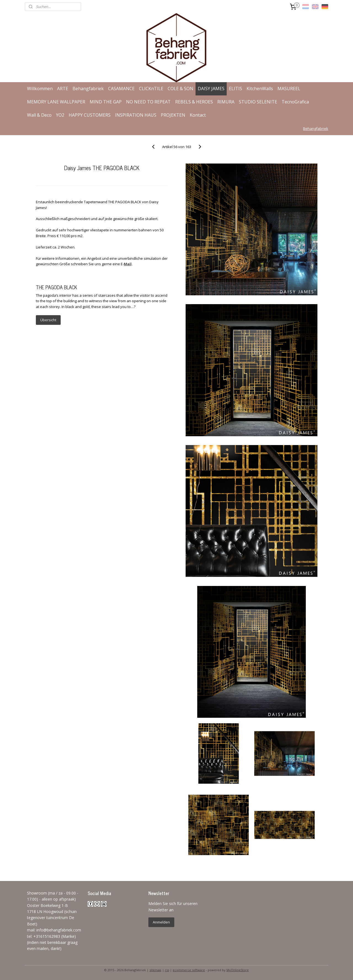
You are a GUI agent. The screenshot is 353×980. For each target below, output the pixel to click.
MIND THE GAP (106, 102)
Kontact (198, 115)
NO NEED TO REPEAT (148, 102)
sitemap (155, 970)
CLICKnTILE (151, 89)
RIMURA (226, 102)
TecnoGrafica (295, 102)
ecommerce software (189, 970)
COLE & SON (180, 89)
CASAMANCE (121, 89)
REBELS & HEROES (194, 102)
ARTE (63, 89)
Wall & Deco (39, 115)
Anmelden (161, 922)
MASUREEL (289, 89)
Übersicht (48, 320)
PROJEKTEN (173, 115)
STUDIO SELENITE (258, 102)
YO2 (60, 115)
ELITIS (236, 89)
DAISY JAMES (211, 89)
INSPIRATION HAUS (136, 115)
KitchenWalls (260, 89)
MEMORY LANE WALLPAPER (56, 102)
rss (167, 970)
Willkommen (40, 89)
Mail (127, 264)
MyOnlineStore (238, 970)
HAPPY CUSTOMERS (90, 115)
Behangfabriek (88, 89)
